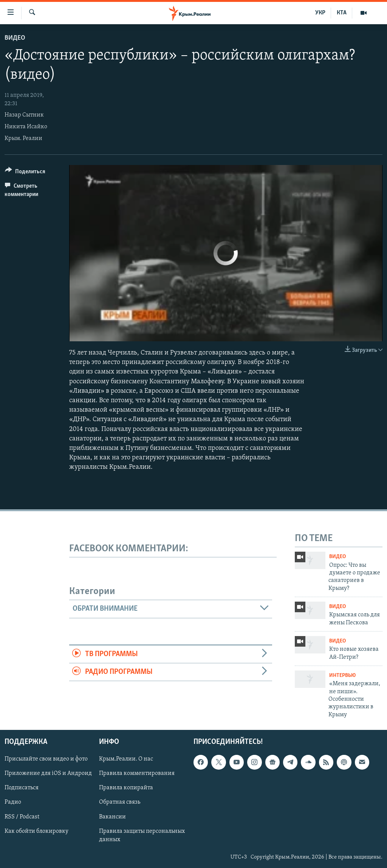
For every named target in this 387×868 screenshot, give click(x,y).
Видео (15, 38)
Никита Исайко (26, 127)
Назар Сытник (24, 115)
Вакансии (112, 817)
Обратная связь (120, 803)
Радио (13, 803)
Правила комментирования (137, 774)
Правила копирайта (126, 788)
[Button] (25, 173)
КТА (342, 13)
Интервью (342, 676)
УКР (320, 13)
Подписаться (22, 788)
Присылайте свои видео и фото (46, 759)
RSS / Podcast (22, 817)
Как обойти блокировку (36, 831)
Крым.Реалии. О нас (126, 759)
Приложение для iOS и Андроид (48, 774)
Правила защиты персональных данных (142, 835)
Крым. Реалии (23, 138)
